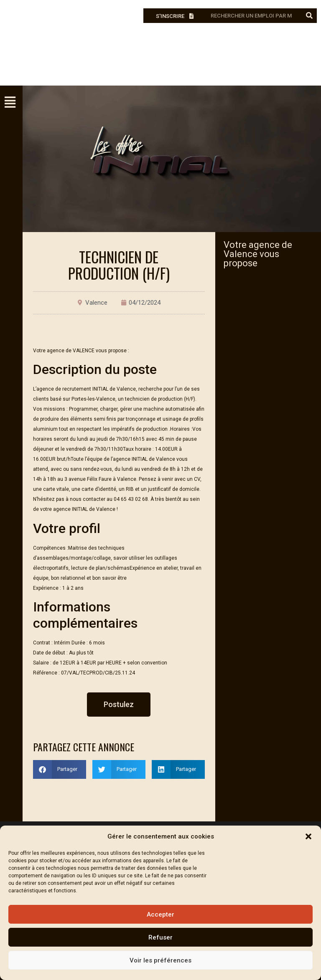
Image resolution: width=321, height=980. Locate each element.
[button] (308, 836)
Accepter (160, 914)
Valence (96, 303)
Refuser (160, 937)
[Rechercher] (310, 16)
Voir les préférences (160, 960)
